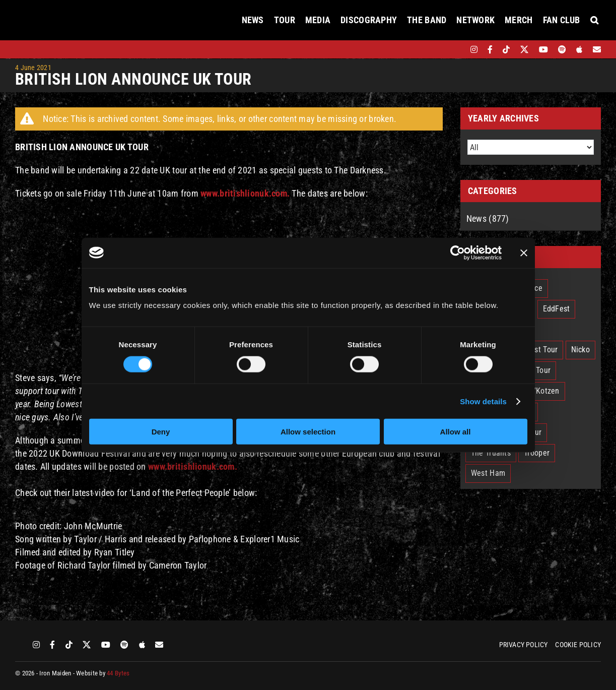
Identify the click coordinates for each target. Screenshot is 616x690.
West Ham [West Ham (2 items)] (488, 473)
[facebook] (490, 49)
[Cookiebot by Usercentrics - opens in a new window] (458, 253)
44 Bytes (118, 673)
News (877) (488, 218)
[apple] (579, 49)
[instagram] (474, 49)
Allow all (456, 432)
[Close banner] (524, 253)
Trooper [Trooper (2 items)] (537, 453)
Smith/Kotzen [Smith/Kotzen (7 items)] (536, 391)
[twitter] (525, 49)
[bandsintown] (457, 49)
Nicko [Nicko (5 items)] (580, 350)
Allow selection (308, 432)
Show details (483, 401)
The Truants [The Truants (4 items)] (491, 453)
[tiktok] (506, 49)
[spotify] (562, 49)
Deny (161, 432)
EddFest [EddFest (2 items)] (557, 309)
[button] (594, 20)
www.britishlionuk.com (244, 193)
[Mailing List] (597, 49)
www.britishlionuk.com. (193, 466)
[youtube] (543, 49)
